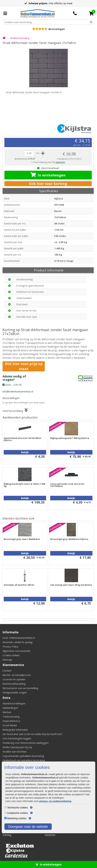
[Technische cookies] (5, 807)
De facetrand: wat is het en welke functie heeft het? (33, 734)
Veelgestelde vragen (15, 692)
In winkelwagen (48, 175)
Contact (7, 671)
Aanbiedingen (10, 708)
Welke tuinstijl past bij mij (17, 747)
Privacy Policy (10, 646)
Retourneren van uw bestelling (20, 688)
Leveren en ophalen (14, 679)
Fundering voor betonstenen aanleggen (26, 743)
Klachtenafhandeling (14, 684)
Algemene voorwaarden (16, 651)
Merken (7, 712)
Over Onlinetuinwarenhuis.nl (19, 638)
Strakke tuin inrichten (15, 752)
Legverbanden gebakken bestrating (23, 756)
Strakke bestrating (20, 38)
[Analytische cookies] (5, 813)
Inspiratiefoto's (11, 721)
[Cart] (91, 13)
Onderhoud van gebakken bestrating (24, 760)
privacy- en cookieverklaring (55, 801)
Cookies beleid (11, 655)
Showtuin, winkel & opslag (17, 642)
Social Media (10, 725)
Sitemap (7, 660)
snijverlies (60, 162)
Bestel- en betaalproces (17, 675)
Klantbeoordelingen (14, 703)
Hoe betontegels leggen (17, 738)
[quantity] (29, 153)
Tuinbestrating (11, 716)
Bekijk (25, 452)
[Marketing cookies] (5, 818)
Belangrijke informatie (15, 730)
